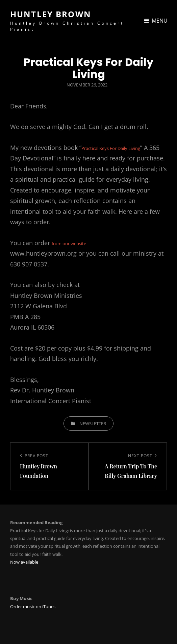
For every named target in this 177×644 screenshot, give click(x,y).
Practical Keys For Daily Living (111, 148)
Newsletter (93, 423)
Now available (24, 562)
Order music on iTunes (33, 607)
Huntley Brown (51, 14)
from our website (69, 243)
